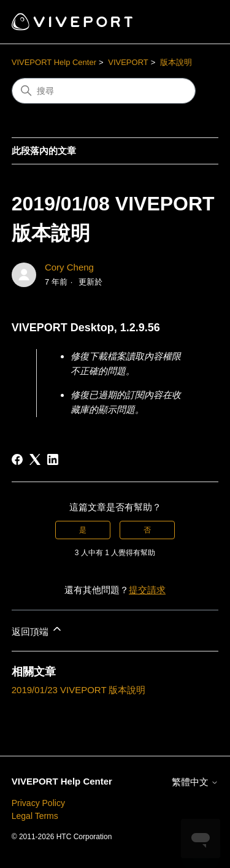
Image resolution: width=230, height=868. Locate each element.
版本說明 (176, 62)
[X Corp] (35, 459)
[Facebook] (17, 459)
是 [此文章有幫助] (83, 530)
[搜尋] (104, 91)
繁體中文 (195, 782)
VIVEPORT (128, 62)
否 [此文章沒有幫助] (147, 530)
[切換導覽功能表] (197, 22)
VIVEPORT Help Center (54, 62)
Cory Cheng (69, 267)
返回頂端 (37, 630)
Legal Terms (35, 816)
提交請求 (147, 590)
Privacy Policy (38, 803)
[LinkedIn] (53, 459)
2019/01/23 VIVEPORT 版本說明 (79, 690)
